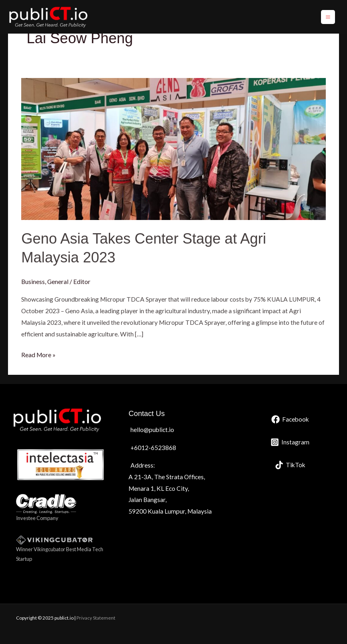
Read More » (38, 354)
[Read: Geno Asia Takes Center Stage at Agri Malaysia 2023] (173, 148)
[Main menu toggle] (328, 17)
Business (33, 282)
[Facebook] (290, 419)
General (58, 282)
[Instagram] (290, 442)
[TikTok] (290, 465)
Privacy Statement (96, 618)
